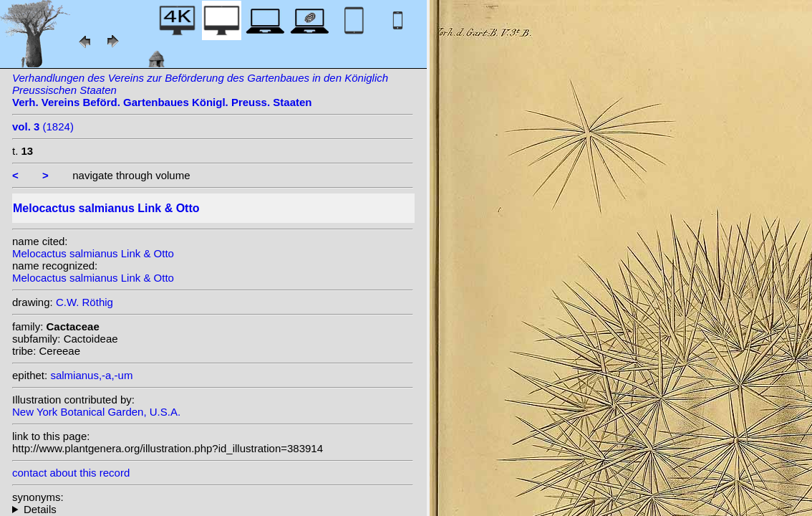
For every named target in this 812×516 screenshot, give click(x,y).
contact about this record (71, 473)
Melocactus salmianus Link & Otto (93, 253)
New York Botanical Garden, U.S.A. (96, 412)
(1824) (43, 126)
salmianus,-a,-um (91, 375)
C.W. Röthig (84, 302)
